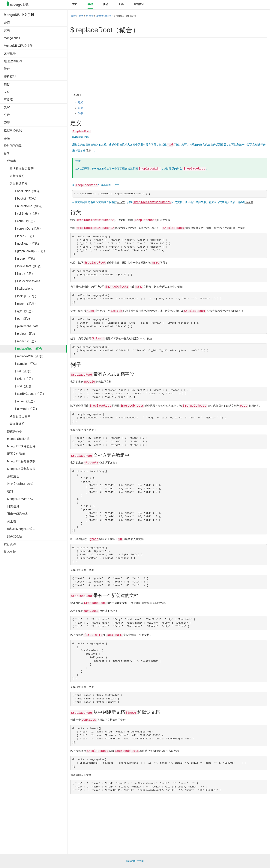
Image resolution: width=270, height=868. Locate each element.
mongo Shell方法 (17, 439)
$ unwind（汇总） (21, 409)
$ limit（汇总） (19, 274)
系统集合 (11, 476)
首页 (75, 4)
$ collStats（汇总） (22, 214)
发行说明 (10, 544)
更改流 (8, 100)
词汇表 (10, 521)
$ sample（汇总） (21, 364)
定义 (80, 102)
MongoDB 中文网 (135, 861)
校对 (8, 491)
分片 (7, 115)
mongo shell (12, 38)
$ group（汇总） (20, 259)
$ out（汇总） (18, 319)
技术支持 (10, 552)
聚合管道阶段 (16, 183)
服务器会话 (13, 536)
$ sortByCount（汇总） (25, 394)
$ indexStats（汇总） (23, 266)
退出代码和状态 (16, 514)
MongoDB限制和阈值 (20, 469)
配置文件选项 (14, 454)
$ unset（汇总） (20, 401)
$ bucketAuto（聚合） (24, 206)
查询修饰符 (14, 424)
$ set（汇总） (18, 371)
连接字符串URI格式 (18, 484)
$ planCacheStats (21, 326)
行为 (80, 108)
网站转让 (139, 4)
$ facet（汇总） (20, 236)
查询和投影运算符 (19, 168)
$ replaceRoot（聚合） (24, 349)
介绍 (7, 23)
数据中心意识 (13, 130)
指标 (7, 84)
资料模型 (10, 76)
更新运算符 (14, 176)
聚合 (7, 69)
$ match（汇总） (21, 304)
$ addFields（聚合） (23, 191)
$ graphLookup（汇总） (25, 251)
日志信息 (11, 506)
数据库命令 (13, 431)
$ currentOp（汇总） (23, 229)
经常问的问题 (13, 146)
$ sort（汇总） (19, 386)
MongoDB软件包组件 (20, 446)
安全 (7, 92)
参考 (7, 153)
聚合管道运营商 (17, 416)
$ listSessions (18, 289)
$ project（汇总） (21, 334)
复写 (7, 107)
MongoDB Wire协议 (19, 499)
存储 (7, 138)
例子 (80, 114)
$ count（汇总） (20, 221)
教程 (90, 4)
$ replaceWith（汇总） (24, 356)
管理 (7, 123)
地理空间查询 (13, 61)
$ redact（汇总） (21, 341)
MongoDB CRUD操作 (18, 46)
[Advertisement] (32, 614)
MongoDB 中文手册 (19, 15)
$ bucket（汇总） (21, 199)
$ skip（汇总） (19, 379)
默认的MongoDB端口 (20, 529)
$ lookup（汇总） (21, 296)
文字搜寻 (10, 53)
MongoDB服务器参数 (20, 461)
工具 (121, 4)
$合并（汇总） (19, 311)
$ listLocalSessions (22, 281)
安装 (7, 30)
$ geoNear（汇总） (22, 244)
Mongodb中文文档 (21, 5)
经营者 (10, 161)
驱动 (106, 4)
